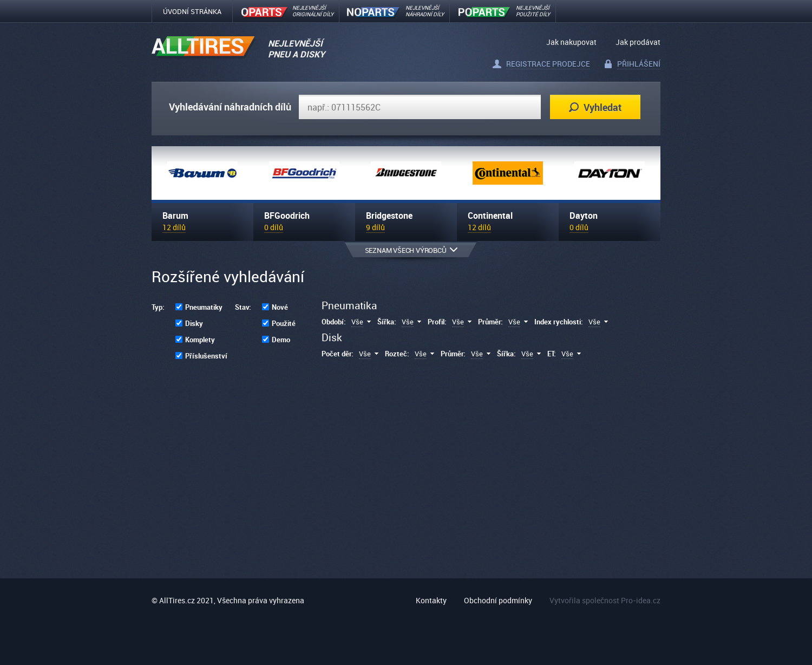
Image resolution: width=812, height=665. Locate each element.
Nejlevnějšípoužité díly (533, 11)
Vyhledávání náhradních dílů (230, 107)
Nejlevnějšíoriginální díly (313, 11)
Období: (334, 322)
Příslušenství (206, 356)
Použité (284, 323)
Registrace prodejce (548, 64)
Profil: (437, 322)
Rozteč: (397, 354)
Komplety (200, 340)
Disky (194, 323)
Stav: (243, 307)
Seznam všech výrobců (411, 250)
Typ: (158, 307)
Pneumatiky (204, 307)
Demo (281, 340)
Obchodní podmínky (498, 600)
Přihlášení (639, 64)
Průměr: (490, 322)
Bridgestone (389, 216)
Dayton (584, 216)
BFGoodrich (287, 216)
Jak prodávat (638, 42)
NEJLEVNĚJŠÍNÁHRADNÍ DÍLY (425, 11)
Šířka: (387, 322)
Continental (490, 216)
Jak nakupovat (571, 42)
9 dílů (375, 227)
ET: (552, 354)
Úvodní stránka (192, 11)
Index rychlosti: (559, 322)
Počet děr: (338, 354)
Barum (175, 216)
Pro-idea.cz (641, 600)
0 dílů (274, 227)
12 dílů (174, 227)
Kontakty (431, 600)
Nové (280, 307)
